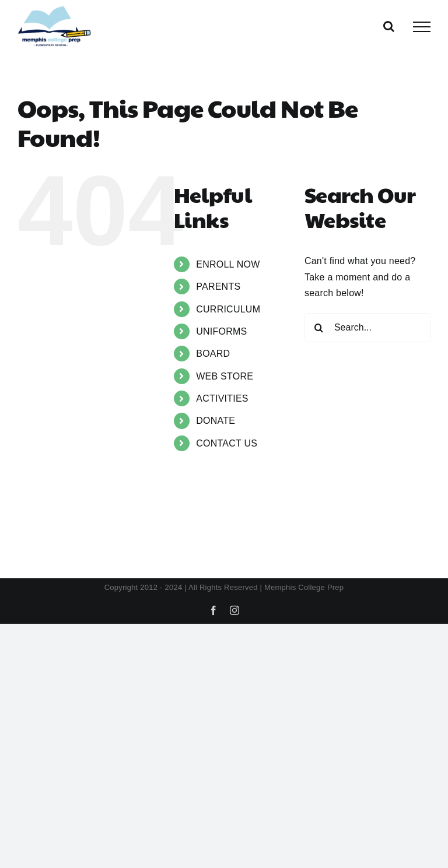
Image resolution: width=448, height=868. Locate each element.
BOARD (213, 354)
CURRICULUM (228, 309)
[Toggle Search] (389, 26)
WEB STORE (225, 376)
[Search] (319, 328)
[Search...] (367, 328)
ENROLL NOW (228, 264)
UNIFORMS (221, 331)
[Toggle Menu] (422, 27)
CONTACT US (227, 443)
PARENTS (218, 287)
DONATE (216, 421)
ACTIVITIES (222, 398)
